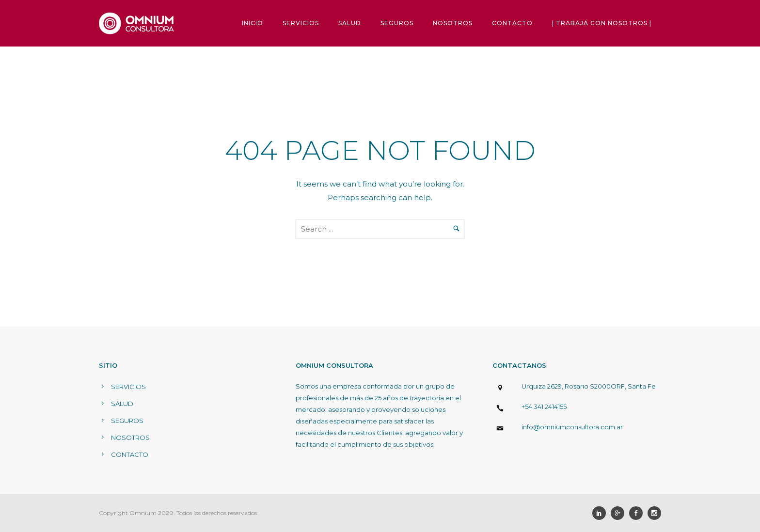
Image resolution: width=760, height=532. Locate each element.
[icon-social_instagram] (654, 513)
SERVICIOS (301, 23)
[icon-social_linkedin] (602, 513)
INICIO (253, 23)
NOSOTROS (453, 23)
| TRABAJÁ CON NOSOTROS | (602, 23)
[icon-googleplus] (620, 513)
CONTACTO (512, 23)
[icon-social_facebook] (638, 513)
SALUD (350, 23)
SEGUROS (397, 23)
